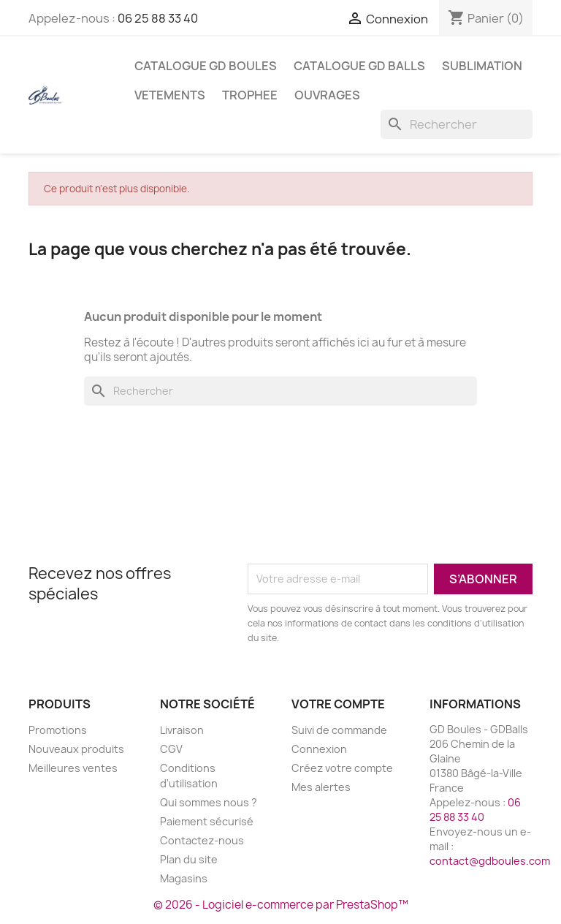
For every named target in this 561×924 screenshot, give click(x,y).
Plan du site (189, 859)
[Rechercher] (457, 124)
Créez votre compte (342, 768)
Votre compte (338, 704)
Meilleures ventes (73, 768)
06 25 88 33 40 (158, 18)
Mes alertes (321, 787)
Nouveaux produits (76, 749)
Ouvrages (327, 95)
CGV (171, 749)
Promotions (58, 730)
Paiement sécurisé (207, 821)
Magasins (184, 878)
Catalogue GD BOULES (206, 66)
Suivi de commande (339, 730)
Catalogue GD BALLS (359, 66)
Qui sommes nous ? (209, 802)
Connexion (319, 749)
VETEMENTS (170, 95)
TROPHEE (250, 95)
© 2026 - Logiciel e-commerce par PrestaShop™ (281, 905)
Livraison (182, 730)
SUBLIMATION (482, 66)
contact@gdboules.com (490, 861)
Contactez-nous (202, 840)
